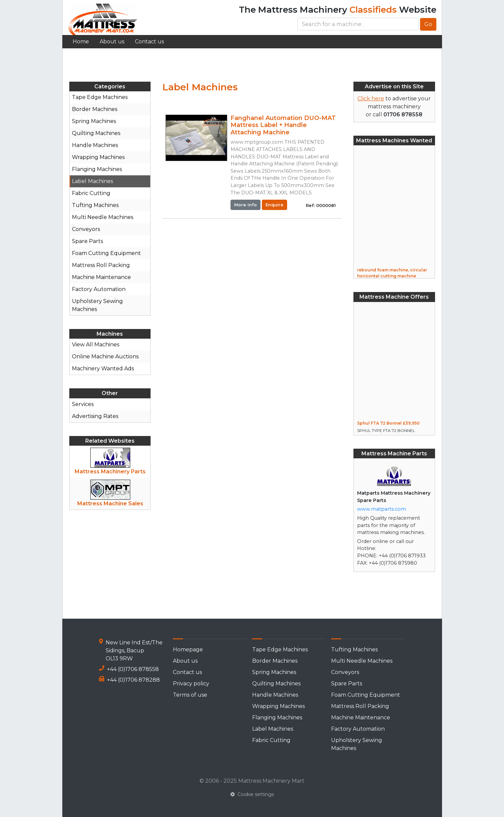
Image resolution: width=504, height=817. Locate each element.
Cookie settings (252, 794)
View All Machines (96, 344)
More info (246, 205)
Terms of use (190, 695)
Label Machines (92, 181)
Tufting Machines (95, 205)
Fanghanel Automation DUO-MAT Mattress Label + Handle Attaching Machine (283, 125)
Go (428, 24)
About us (112, 41)
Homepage (188, 649)
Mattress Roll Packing (101, 265)
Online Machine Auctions (105, 356)
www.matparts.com (382, 509)
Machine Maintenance (101, 277)
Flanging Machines (97, 169)
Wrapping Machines (98, 157)
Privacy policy (191, 683)
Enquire (274, 205)
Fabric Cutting (91, 193)
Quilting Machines (96, 133)
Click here (371, 98)
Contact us (149, 41)
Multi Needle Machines (103, 217)
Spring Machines (94, 121)
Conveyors (86, 229)
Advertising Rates (95, 416)
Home (81, 41)
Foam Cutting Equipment (106, 253)
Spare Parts (87, 241)
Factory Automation (99, 289)
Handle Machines (95, 145)
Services (83, 404)
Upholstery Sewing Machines (97, 305)
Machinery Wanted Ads (103, 368)
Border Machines (95, 109)
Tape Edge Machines (100, 97)
